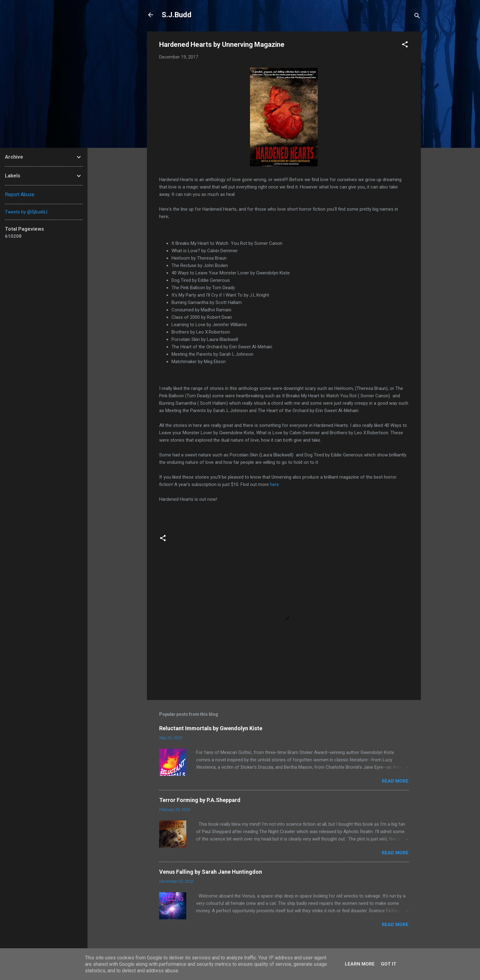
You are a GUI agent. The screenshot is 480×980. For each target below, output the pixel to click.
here (275, 484)
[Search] (417, 17)
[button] (405, 45)
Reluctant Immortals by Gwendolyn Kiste (211, 728)
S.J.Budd (177, 15)
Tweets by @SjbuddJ (26, 212)
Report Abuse (20, 194)
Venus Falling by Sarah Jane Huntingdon (211, 872)
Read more (395, 781)
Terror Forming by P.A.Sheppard (200, 800)
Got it (389, 964)
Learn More (360, 964)
